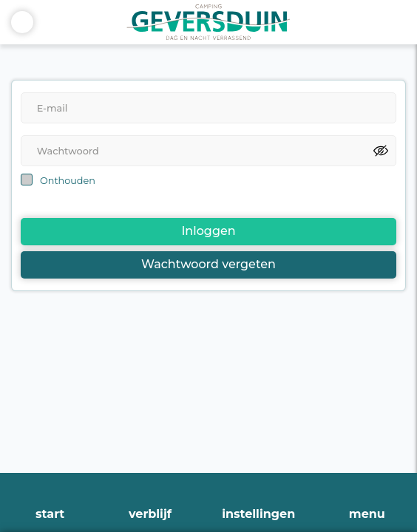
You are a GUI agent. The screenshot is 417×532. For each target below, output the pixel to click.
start (50, 514)
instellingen (258, 514)
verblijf (150, 514)
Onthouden (68, 181)
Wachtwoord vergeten (208, 264)
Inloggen (208, 231)
